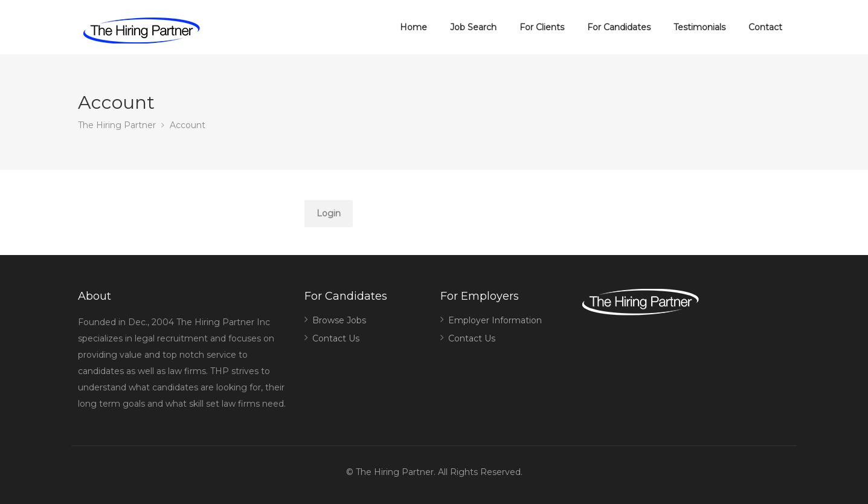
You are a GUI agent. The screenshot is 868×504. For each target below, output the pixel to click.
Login (329, 213)
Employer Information (495, 320)
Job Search (473, 27)
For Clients (542, 27)
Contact (765, 27)
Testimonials (699, 27)
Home (413, 27)
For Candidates (619, 27)
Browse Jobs (339, 320)
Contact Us (336, 338)
